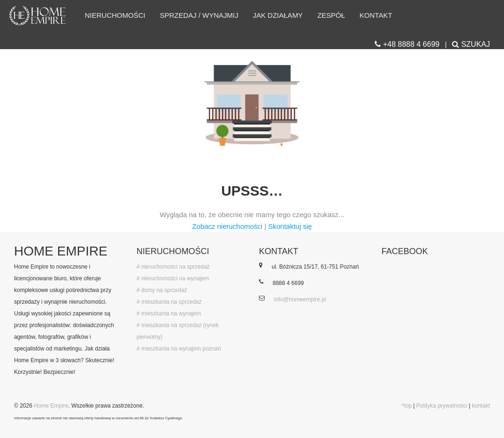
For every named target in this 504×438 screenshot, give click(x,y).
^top (407, 406)
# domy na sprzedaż (162, 290)
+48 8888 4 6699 (407, 44)
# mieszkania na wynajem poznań (179, 349)
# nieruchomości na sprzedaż (173, 267)
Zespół (331, 15)
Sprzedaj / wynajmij (199, 15)
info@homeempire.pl (300, 299)
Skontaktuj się (290, 226)
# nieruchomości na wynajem (173, 278)
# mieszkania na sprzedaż (169, 302)
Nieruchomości (115, 15)
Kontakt (376, 15)
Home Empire (51, 406)
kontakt (481, 406)
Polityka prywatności (442, 406)
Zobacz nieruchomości (227, 226)
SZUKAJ (471, 44)
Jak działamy (278, 15)
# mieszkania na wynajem (169, 314)
